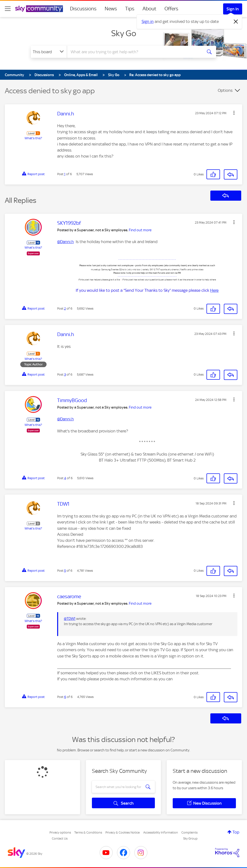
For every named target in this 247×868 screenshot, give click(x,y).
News (111, 9)
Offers (171, 9)
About (149, 9)
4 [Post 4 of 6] (65, 478)
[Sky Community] (39, 9)
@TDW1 (70, 619)
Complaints (189, 832)
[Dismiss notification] (236, 22)
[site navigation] (8, 9)
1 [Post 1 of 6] (65, 174)
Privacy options (60, 832)
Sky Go (124, 33)
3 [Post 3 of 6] (65, 374)
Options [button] (225, 90)
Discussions (83, 9)
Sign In (233, 9)
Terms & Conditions (88, 832)
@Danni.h (65, 242)
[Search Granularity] (49, 52)
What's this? (33, 138)
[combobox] (134, 52)
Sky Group (190, 838)
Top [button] (236, 832)
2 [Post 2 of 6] (65, 308)
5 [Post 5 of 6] (65, 571)
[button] (234, 113)
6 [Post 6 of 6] (65, 697)
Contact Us (60, 838)
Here (214, 290)
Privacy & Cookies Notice (123, 832)
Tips (130, 9)
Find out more (140, 230)
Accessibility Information (161, 832)
